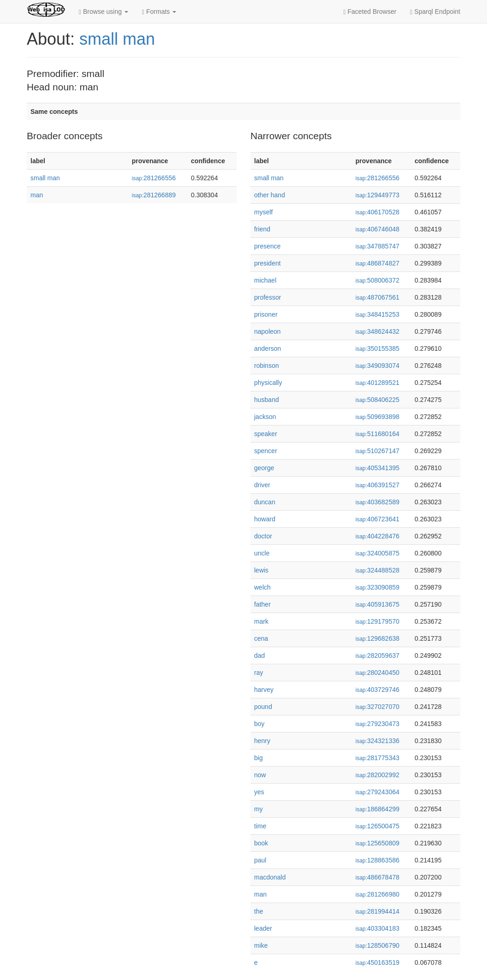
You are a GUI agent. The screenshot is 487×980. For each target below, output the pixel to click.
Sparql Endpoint (435, 12)
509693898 (377, 417)
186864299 (377, 809)
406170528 (377, 212)
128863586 (377, 860)
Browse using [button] (104, 12)
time (260, 826)
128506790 (377, 945)
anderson (267, 348)
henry (262, 741)
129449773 (377, 195)
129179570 (377, 621)
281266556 (154, 178)
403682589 (377, 502)
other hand (270, 195)
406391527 (377, 485)
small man (117, 39)
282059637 (377, 655)
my (258, 809)
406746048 (377, 229)
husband (267, 400)
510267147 (377, 451)
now (260, 775)
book (261, 843)
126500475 (377, 826)
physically (268, 383)
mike (261, 945)
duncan (265, 502)
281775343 (377, 758)
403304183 (377, 928)
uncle (262, 553)
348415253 (377, 314)
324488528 (377, 570)
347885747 (377, 246)
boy (259, 724)
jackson (265, 417)
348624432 (377, 331)
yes (259, 792)
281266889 (154, 195)
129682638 (377, 638)
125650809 (377, 843)
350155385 (377, 348)
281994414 (377, 911)
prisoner (266, 314)
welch (262, 587)
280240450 (377, 673)
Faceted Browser (370, 12)
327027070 (377, 707)
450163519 (377, 962)
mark (261, 621)
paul (260, 860)
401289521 (377, 383)
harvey (264, 690)
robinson (267, 366)
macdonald (270, 877)
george (264, 468)
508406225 (377, 400)
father (262, 604)
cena (261, 638)
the (258, 911)
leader (263, 928)
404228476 (377, 536)
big (258, 758)
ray (258, 673)
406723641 (377, 519)
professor (267, 297)
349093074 (377, 366)
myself (263, 212)
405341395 (377, 468)
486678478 (377, 877)
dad (259, 655)
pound (263, 707)
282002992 (377, 775)
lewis (261, 570)
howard (265, 519)
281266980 (377, 894)
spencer (266, 451)
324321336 (377, 741)
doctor (263, 536)
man (37, 195)
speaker (266, 434)
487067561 (377, 297)
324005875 (377, 553)
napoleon (267, 331)
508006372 (377, 280)
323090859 (377, 587)
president (267, 263)
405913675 (377, 604)
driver (262, 485)
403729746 (377, 690)
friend (262, 229)
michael (265, 280)
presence (267, 246)
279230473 (377, 724)
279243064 (377, 792)
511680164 (377, 434)
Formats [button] (159, 12)
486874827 (377, 263)
